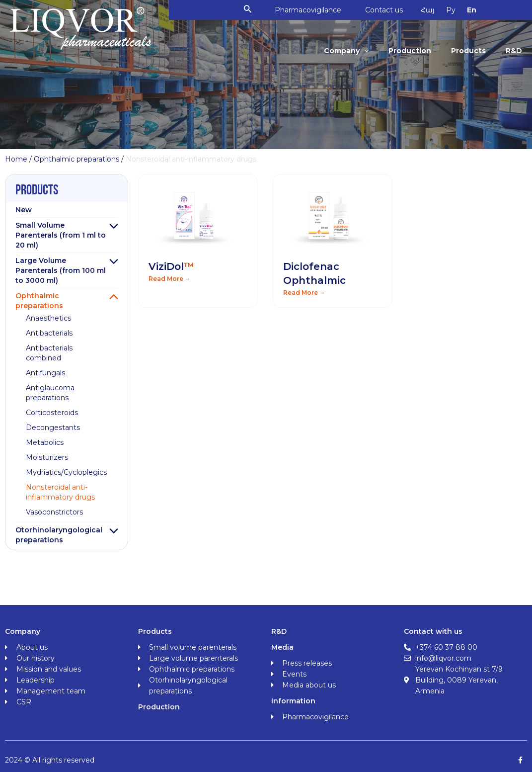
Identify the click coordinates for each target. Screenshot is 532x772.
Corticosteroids (52, 413)
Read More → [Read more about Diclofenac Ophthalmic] (304, 293)
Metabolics (45, 442)
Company (350, 51)
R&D (514, 51)
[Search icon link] (251, 10)
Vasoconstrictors (54, 512)
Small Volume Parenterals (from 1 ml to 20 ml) (61, 235)
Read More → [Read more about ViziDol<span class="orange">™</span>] (170, 279)
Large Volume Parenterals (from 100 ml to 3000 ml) (61, 270)
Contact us (388, 10)
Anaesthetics (48, 318)
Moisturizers (47, 457)
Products (470, 51)
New (24, 210)
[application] (368, 51)
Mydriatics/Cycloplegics (66, 472)
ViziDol (171, 266)
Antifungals (45, 373)
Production (412, 51)
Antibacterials (49, 333)
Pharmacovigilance (311, 10)
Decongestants (53, 428)
